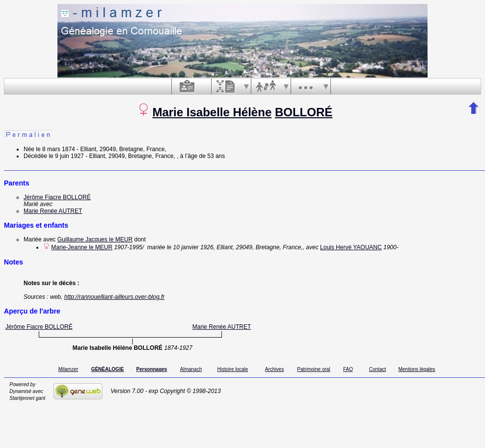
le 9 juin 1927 (66, 156)
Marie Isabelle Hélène (212, 112)
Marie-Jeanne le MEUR (82, 247)
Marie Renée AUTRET (53, 211)
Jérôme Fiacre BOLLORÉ (57, 197)
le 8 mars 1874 (55, 149)
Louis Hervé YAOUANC (351, 247)
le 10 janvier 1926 (190, 247)
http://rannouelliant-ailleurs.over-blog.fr (115, 297)
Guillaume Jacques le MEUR (95, 239)
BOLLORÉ (304, 112)
